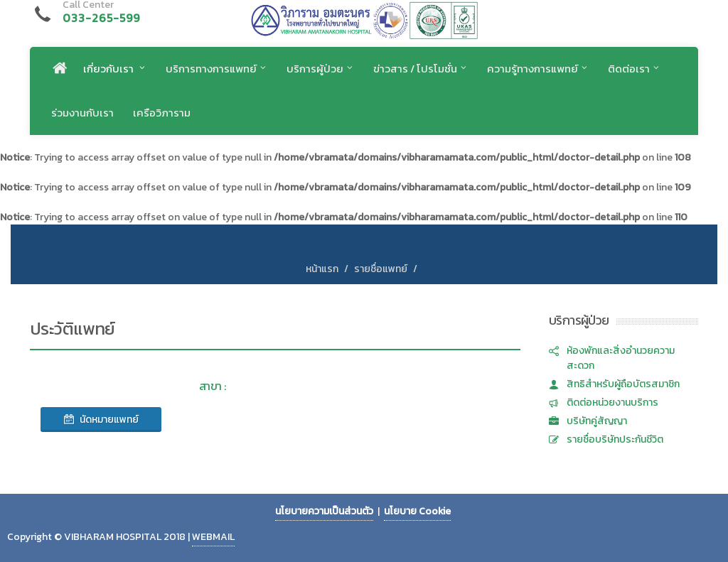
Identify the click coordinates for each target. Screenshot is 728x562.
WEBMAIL (213, 537)
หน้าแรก (322, 269)
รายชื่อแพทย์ (381, 269)
